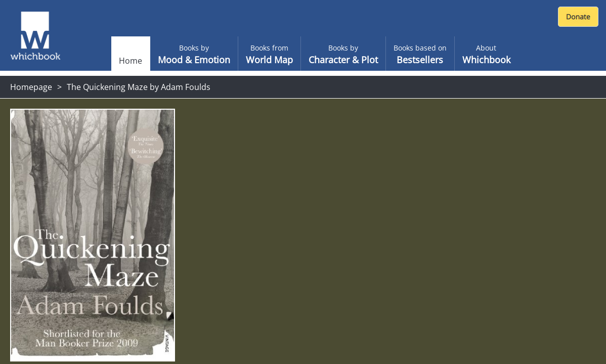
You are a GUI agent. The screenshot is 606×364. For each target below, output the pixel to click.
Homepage (31, 87)
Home (131, 61)
